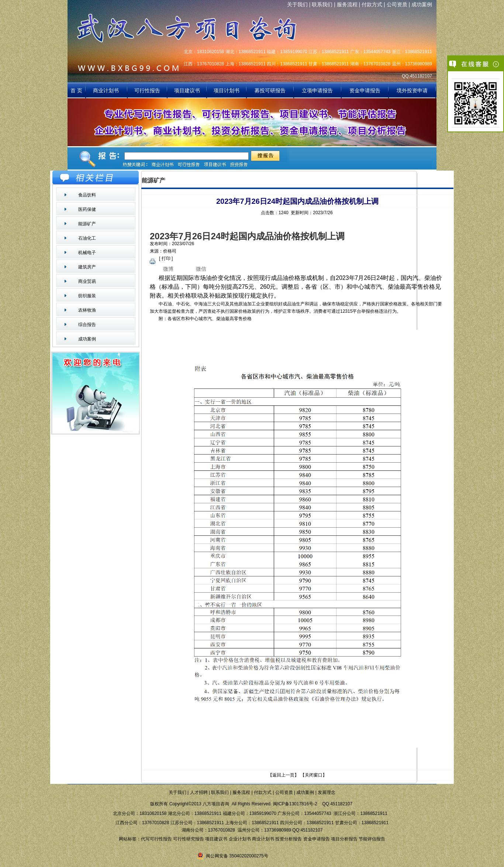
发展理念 (327, 792)
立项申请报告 (317, 90)
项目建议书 (187, 90)
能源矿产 (87, 224)
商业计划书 (107, 90)
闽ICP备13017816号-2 (295, 804)
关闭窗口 (314, 775)
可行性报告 (147, 90)
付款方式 (372, 4)
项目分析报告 (344, 839)
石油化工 (87, 238)
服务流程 (347, 4)
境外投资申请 (412, 90)
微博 (168, 269)
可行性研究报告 (189, 839)
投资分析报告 (289, 839)
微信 (201, 269)
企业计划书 (240, 839)
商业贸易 (87, 281)
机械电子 (87, 253)
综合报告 (87, 325)
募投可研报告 (270, 90)
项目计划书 (227, 90)
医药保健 (87, 209)
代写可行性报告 (156, 839)
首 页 (76, 90)
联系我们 (322, 4)
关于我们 (297, 4)
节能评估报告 (372, 839)
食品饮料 (87, 195)
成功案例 (422, 4)
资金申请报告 (365, 90)
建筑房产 (87, 267)
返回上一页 (283, 775)
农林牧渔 (87, 310)
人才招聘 (199, 792)
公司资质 (397, 4)
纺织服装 (87, 296)
